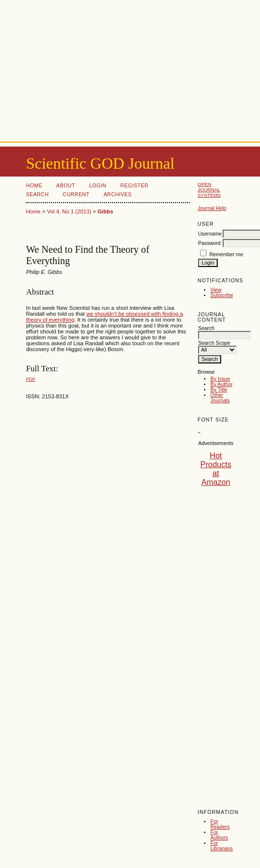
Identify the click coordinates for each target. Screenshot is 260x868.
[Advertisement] (130, 69)
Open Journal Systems (209, 190)
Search (37, 195)
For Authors (219, 835)
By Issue (220, 379)
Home (34, 186)
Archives (118, 195)
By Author (221, 384)
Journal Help (212, 208)
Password (209, 243)
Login (98, 186)
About (66, 186)
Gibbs (105, 211)
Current (76, 195)
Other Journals (220, 398)
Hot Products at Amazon (216, 469)
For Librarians (222, 846)
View (216, 290)
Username (210, 234)
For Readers (220, 824)
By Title (219, 390)
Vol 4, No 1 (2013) (69, 211)
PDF (31, 379)
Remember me (226, 254)
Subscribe (222, 295)
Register (134, 186)
